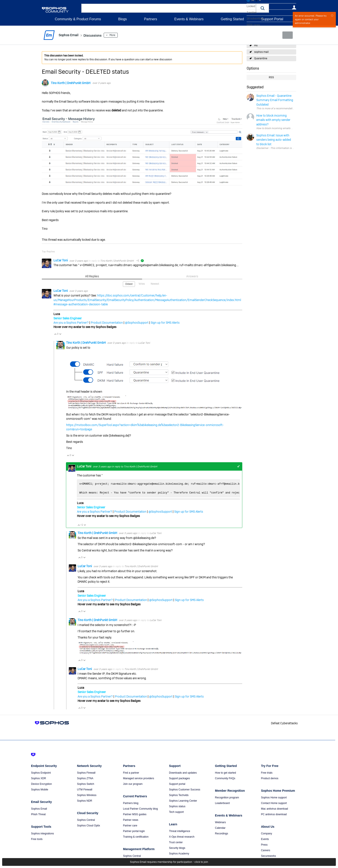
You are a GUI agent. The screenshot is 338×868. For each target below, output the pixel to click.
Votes (142, 284)
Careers (266, 850)
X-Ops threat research (182, 837)
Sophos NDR (84, 801)
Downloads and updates (183, 773)
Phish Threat (38, 814)
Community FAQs (225, 778)
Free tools (37, 839)
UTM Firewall (85, 789)
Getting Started (232, 19)
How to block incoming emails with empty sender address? (290, 128)
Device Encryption (41, 784)
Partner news (131, 820)
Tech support (176, 812)
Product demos (270, 778)
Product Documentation (107, 322)
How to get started (225, 773)
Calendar (220, 828)
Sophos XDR (38, 778)
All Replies (92, 276)
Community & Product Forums (78, 19)
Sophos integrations (42, 833)
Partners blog (131, 803)
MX (256, 45)
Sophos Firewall (86, 773)
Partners (150, 19)
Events (265, 839)
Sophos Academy (179, 853)
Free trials (267, 773)
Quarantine (261, 58)
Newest (155, 284)
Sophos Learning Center (183, 801)
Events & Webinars (189, 19)
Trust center (176, 842)
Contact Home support (274, 803)
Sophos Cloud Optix (88, 825)
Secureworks (268, 856)
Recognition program (227, 797)
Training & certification (136, 837)
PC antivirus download (274, 814)
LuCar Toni (61, 260)
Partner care (130, 825)
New (286, 35)
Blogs (122, 19)
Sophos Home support (274, 797)
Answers (192, 276)
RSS (271, 77)
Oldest (129, 284)
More (119, 35)
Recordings (221, 833)
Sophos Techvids (179, 795)
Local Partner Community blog (140, 809)
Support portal (177, 784)
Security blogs (177, 848)
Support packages (179, 778)
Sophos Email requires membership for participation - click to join (169, 862)
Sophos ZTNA (85, 778)
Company (267, 833)
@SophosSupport (137, 322)
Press (264, 845)
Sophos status (177, 806)
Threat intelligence (180, 831)
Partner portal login (134, 831)
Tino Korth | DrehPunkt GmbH (71, 83)
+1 (238, 466)
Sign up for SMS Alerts (165, 322)
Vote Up (55, 334)
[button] (263, 8)
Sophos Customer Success (185, 789)
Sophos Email (39, 809)
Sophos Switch (85, 784)
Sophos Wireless (87, 795)
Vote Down (60, 334)
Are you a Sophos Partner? (71, 322)
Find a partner (131, 773)
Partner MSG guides (135, 814)
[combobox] (169, 8)
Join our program (133, 784)
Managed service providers (139, 778)
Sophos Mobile (40, 789)
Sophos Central (86, 820)
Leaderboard (222, 803)
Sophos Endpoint (41, 773)
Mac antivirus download (275, 809)
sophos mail (261, 52)
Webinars (220, 822)
